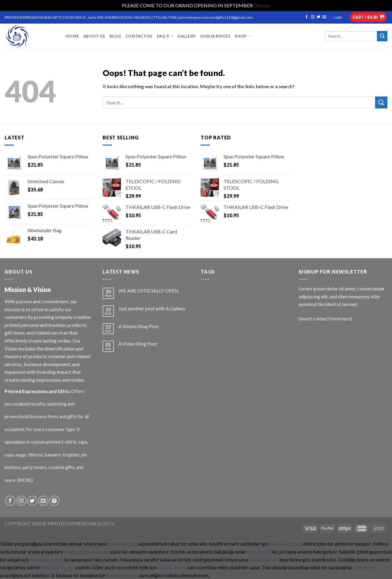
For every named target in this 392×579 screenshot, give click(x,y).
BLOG (115, 36)
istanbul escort (123, 575)
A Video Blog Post (138, 344)
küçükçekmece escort (87, 552)
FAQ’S (165, 36)
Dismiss (262, 5)
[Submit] (381, 102)
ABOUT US (94, 36)
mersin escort (123, 544)
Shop (243, 36)
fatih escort (259, 552)
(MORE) (26, 480)
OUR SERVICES (215, 36)
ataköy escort (172, 567)
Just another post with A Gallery (152, 308)
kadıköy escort (285, 544)
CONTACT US (139, 36)
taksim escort (264, 560)
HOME (72, 36)
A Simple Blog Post (139, 326)
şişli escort (364, 567)
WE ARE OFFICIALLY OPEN (149, 291)
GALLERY (187, 36)
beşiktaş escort (47, 560)
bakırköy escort (58, 567)
